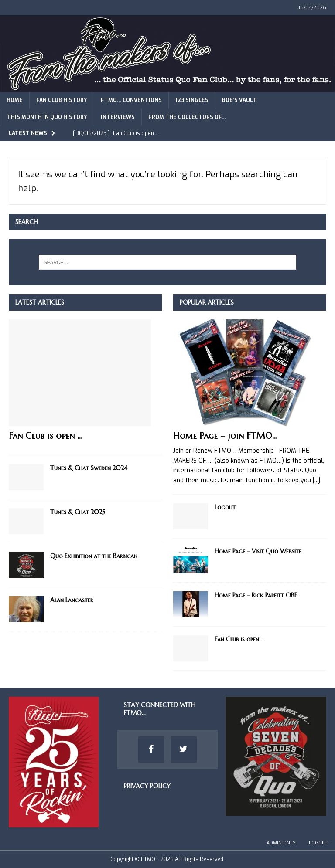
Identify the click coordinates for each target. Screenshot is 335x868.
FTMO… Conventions (131, 100)
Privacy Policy (147, 786)
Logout (225, 507)
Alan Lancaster (72, 600)
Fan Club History (62, 100)
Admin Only (281, 843)
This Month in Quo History (47, 117)
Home (15, 100)
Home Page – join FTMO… (225, 436)
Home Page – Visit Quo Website (258, 551)
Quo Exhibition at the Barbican (94, 556)
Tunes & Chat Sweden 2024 (89, 468)
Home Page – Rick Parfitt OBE (256, 595)
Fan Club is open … (46, 436)
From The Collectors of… (187, 117)
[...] (316, 480)
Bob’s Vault (239, 100)
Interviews (118, 117)
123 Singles (192, 100)
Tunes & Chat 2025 (78, 512)
